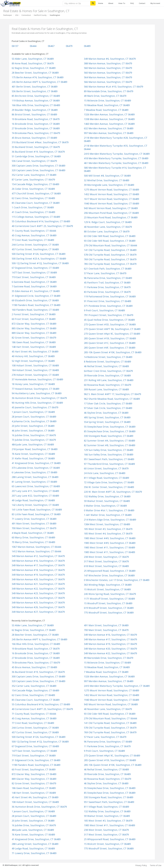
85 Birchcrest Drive (36, 96)
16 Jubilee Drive (34, 435)
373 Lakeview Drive (36, 468)
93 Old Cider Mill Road (110, 241)
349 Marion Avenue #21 (38, 584)
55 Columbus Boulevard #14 (41, 221)
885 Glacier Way (34, 328)
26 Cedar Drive (33, 189)
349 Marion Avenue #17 (38, 565)
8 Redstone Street (107, 362)
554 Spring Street (107, 422)
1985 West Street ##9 (110, 538)
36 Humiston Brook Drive (39, 398)
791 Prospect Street (109, 315)
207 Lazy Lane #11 (35, 491)
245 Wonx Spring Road (110, 594)
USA (17, 15)
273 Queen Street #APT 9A (112, 329)
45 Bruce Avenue (34, 138)
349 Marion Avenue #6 (110, 59)
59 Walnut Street (107, 501)
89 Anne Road (33, 63)
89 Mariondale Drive (109, 91)
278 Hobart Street (35, 375)
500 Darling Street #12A (39, 254)
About (111, 3)
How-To (122, 3)
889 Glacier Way (34, 333)
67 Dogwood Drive (35, 268)
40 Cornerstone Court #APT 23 (42, 226)
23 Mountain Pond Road (111, 217)
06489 (87, 46)
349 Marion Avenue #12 (38, 556)
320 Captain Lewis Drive (38, 170)
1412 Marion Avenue (36, 551)
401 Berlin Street (35, 87)
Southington (55, 15)
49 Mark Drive (105, 96)
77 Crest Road (33, 240)
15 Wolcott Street (107, 589)
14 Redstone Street (108, 357)
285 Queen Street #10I (110, 338)
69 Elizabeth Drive (35, 300)
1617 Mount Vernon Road (111, 199)
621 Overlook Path (108, 269)
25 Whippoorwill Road (110, 571)
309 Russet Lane (106, 389)
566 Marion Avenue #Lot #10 (113, 87)
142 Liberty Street (35, 505)
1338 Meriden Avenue (109, 119)
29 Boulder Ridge (35, 110)
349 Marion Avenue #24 (38, 598)
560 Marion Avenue (108, 68)
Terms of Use (156, 865)
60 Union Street (106, 468)
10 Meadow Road (107, 105)
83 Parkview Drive (107, 292)
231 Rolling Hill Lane (109, 380)
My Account (155, 3)
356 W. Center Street (109, 487)
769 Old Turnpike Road (110, 259)
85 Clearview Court (36, 203)
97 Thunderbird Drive (109, 464)
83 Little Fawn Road (36, 514)
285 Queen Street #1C (110, 343)
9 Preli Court (104, 310)
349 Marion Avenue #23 (38, 593)
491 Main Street (34, 524)
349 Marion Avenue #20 (38, 579)
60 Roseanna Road (108, 385)
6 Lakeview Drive (34, 472)
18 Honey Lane (33, 384)
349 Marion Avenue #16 (38, 561)
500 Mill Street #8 (107, 176)
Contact (142, 3)
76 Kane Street (33, 454)
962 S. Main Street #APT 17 (112, 394)
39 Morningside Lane (109, 185)
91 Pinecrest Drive (108, 301)
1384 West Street (107, 524)
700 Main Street (34, 528)
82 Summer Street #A (109, 441)
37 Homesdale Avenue (37, 379)
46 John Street (33, 431)
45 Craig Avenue (34, 235)
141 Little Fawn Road (37, 510)
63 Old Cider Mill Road (110, 236)
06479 (69, 46)
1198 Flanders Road (36, 305)
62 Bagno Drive (34, 68)
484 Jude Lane (33, 444)
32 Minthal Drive (107, 180)
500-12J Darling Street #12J (40, 263)
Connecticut (26, 15)
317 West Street (106, 561)
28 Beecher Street (35, 73)
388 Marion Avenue (108, 63)
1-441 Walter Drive (108, 515)
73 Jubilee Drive (34, 440)
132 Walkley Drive (107, 496)
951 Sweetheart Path (109, 459)
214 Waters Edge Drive (110, 520)
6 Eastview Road (34, 282)
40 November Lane (108, 227)
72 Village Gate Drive (109, 482)
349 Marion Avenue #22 (38, 589)
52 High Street (33, 361)
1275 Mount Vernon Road (111, 190)
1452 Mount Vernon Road (111, 194)
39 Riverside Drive (107, 375)
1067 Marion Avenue (36, 547)
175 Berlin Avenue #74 (38, 77)
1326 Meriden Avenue (109, 114)
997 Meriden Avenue (109, 133)
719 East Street (34, 277)
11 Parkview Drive (107, 287)
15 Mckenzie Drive (107, 101)
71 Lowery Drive (34, 519)
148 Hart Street (34, 347)
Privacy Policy (141, 865)
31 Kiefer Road (33, 458)
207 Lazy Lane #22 (35, 496)
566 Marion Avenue (108, 82)
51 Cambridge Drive (36, 156)
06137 (15, 46)
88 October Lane (107, 231)
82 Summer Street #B (110, 445)
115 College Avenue (36, 217)
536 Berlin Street (35, 91)
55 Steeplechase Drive (110, 427)
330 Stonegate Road (109, 436)
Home (101, 3)
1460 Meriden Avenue (109, 124)
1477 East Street (34, 272)
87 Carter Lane (33, 180)
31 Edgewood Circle (36, 296)
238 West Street (106, 557)
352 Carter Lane (34, 175)
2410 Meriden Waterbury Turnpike (117, 154)
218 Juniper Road (35, 449)
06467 (51, 46)
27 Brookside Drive (36, 128)
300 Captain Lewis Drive (38, 166)
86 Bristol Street (34, 114)
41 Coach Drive (33, 212)
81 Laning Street (34, 482)
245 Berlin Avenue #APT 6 (39, 82)
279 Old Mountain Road (110, 245)
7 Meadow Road (106, 110)
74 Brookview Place (36, 133)
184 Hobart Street (35, 370)
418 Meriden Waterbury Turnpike (116, 158)
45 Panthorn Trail (107, 283)
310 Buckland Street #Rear (40, 142)
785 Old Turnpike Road (110, 264)
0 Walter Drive (105, 506)
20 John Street (33, 426)
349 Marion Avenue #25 (38, 603)
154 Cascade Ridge (35, 184)
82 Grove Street (34, 338)
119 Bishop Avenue (36, 101)
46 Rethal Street (106, 366)
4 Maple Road (33, 533)
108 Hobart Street (35, 365)
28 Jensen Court (34, 417)
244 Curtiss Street (35, 245)
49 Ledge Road (33, 500)
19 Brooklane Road (36, 119)
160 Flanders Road (35, 310)
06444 (33, 46)
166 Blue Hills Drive (36, 105)
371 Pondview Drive (108, 306)
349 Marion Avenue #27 (38, 612)
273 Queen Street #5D (110, 324)
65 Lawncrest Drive (36, 486)
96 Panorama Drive (108, 278)
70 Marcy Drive (33, 542)
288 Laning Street (35, 477)
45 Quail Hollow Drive (109, 320)
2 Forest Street (34, 314)
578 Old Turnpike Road (110, 255)
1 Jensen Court (33, 412)
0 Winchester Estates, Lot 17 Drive (117, 580)
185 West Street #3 (108, 529)
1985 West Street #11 (109, 547)
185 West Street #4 (108, 534)
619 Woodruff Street (109, 608)
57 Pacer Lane (105, 273)
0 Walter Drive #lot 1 (109, 510)
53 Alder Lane (33, 59)
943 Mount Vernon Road (111, 208)
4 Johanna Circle (34, 421)
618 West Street (106, 566)
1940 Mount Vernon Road (111, 203)
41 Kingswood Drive (36, 463)
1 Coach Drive (33, 207)
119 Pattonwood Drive (110, 296)
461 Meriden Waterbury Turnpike (116, 163)
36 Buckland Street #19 (38, 152)
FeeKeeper (8, 15)
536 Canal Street (34, 161)
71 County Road (34, 231)
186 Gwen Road (34, 342)
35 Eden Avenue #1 (36, 291)
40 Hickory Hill (33, 356)
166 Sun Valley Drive (109, 455)
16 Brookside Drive (36, 124)
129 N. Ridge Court (108, 222)
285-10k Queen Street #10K (113, 352)
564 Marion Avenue (108, 77)
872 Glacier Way (34, 324)
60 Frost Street (34, 319)
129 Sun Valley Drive (109, 450)
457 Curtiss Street (35, 249)
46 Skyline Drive (106, 413)
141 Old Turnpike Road (110, 250)
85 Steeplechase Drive (110, 431)
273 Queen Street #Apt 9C (112, 334)
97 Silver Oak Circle (108, 408)
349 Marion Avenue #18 (38, 570)
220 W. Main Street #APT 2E (113, 492)
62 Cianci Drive (33, 198)
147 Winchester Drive (109, 575)
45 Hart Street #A (35, 352)
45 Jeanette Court (35, 407)
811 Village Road (106, 478)
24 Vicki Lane (105, 473)
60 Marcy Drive (33, 537)
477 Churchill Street (36, 193)
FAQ (132, 3)
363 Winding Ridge (108, 585)
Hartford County (40, 15)
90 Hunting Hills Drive (37, 403)
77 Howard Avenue (35, 389)
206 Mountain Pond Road (111, 213)
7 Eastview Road (34, 286)
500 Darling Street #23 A (39, 259)
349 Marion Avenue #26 (38, 607)
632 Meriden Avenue (109, 128)
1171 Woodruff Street (109, 599)
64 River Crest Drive (108, 371)
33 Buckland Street (36, 147)
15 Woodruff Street (108, 603)
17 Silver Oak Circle (108, 403)
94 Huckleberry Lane (37, 393)
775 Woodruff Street (109, 613)
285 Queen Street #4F (110, 348)
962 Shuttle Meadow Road (112, 399)
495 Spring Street (107, 417)
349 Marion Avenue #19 (38, 575)
